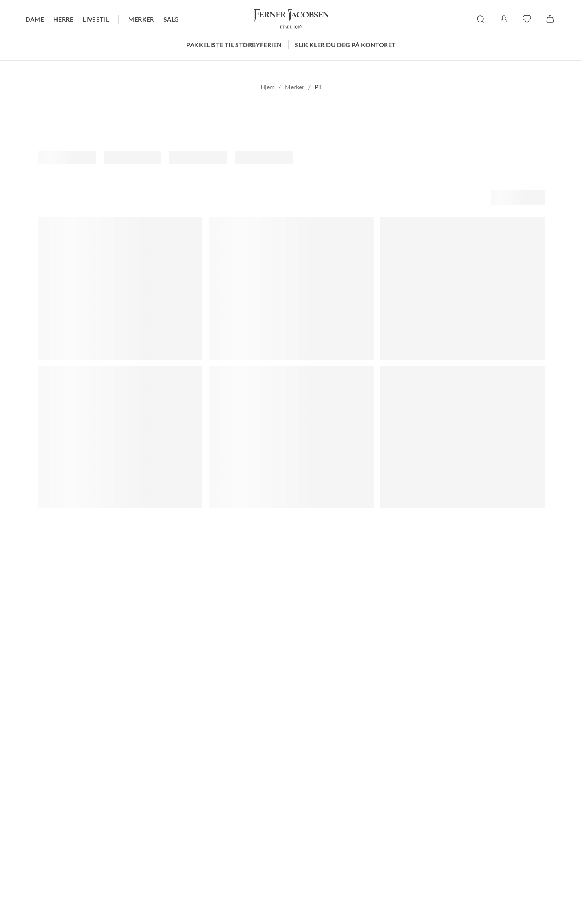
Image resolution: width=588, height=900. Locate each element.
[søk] (481, 19)
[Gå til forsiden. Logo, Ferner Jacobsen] (291, 19)
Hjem (268, 87)
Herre (63, 19)
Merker (141, 19)
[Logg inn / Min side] (504, 19)
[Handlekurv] (550, 19)
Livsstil (96, 19)
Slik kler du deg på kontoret (345, 45)
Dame (35, 19)
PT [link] (318, 87)
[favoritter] (527, 19)
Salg (171, 19)
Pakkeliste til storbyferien (234, 45)
